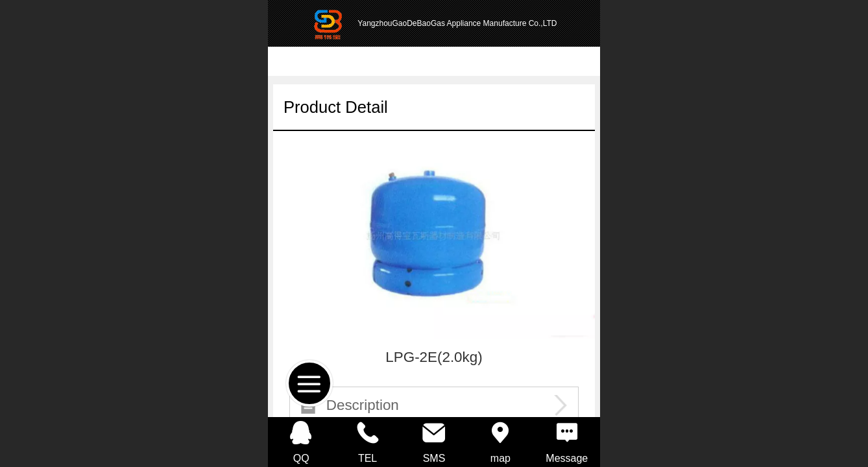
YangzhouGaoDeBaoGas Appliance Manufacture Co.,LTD (457, 23)
